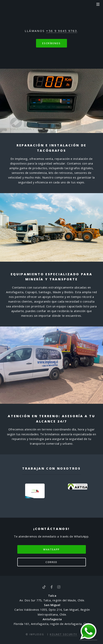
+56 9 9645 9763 (62, 31)
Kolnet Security (64, 634)
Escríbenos (51, 43)
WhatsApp (51, 549)
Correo (51, 562)
